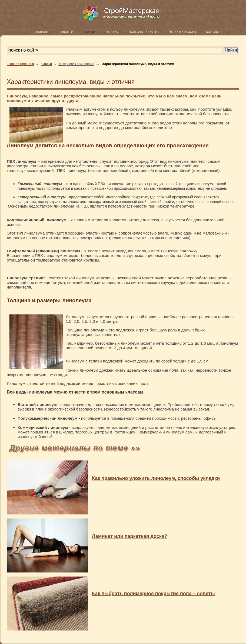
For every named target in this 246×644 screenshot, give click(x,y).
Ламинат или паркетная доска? (130, 536)
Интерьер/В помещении (76, 64)
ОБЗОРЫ (112, 32)
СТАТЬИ (89, 32)
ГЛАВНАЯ (41, 32)
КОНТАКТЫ (214, 32)
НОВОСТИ (66, 32)
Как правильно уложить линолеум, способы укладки (156, 478)
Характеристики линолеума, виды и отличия (138, 64)
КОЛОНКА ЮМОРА (183, 32)
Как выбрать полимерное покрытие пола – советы (153, 594)
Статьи (47, 64)
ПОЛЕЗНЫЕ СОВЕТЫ (144, 32)
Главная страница (20, 64)
